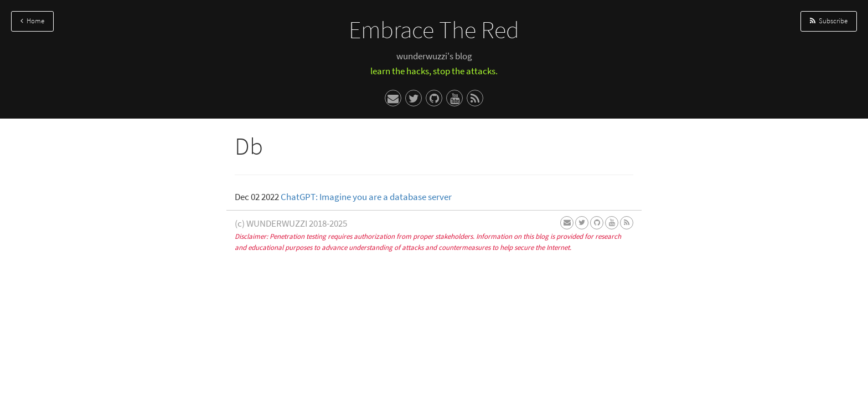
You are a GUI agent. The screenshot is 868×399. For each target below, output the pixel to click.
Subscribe (829, 21)
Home (32, 21)
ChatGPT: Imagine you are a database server (366, 197)
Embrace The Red (434, 30)
